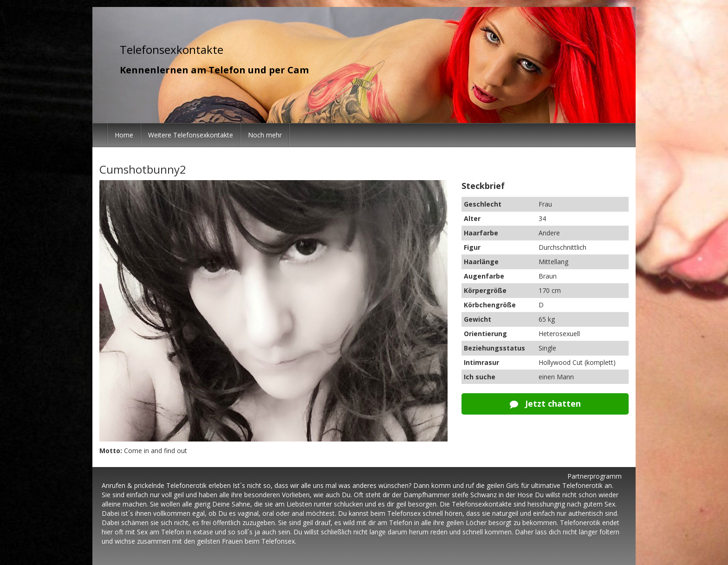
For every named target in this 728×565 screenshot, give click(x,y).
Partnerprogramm (595, 476)
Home (124, 135)
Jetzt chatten (545, 403)
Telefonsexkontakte (172, 49)
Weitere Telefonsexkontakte (191, 135)
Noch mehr (265, 135)
